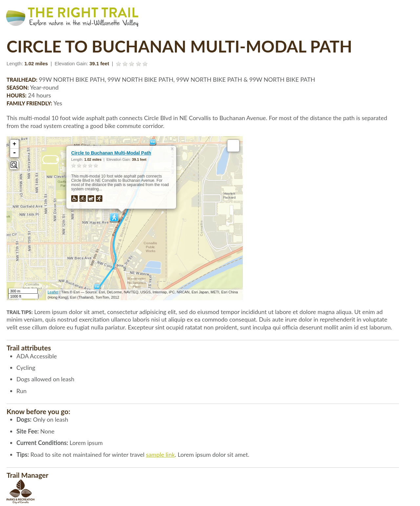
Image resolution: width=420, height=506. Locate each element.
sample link (160, 454)
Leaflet (53, 292)
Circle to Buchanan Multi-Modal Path (111, 153)
